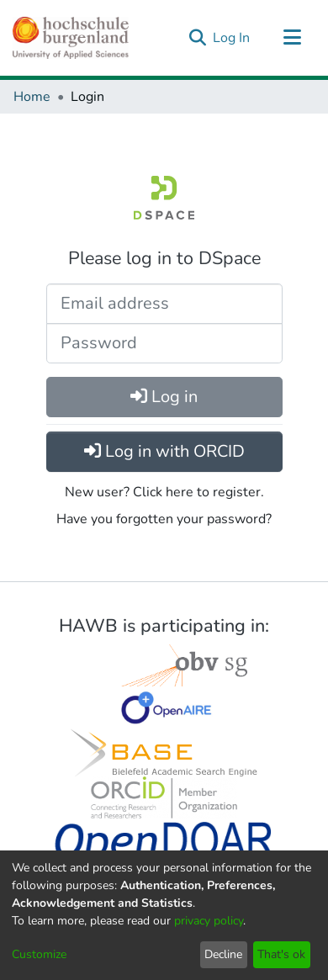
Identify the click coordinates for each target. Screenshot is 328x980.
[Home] (71, 38)
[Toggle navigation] (292, 38)
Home (32, 97)
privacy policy (209, 921)
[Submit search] (197, 38)
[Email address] (164, 304)
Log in (164, 397)
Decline (223, 954)
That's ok (281, 954)
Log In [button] (232, 38)
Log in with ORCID (164, 451)
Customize (39, 954)
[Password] (164, 343)
